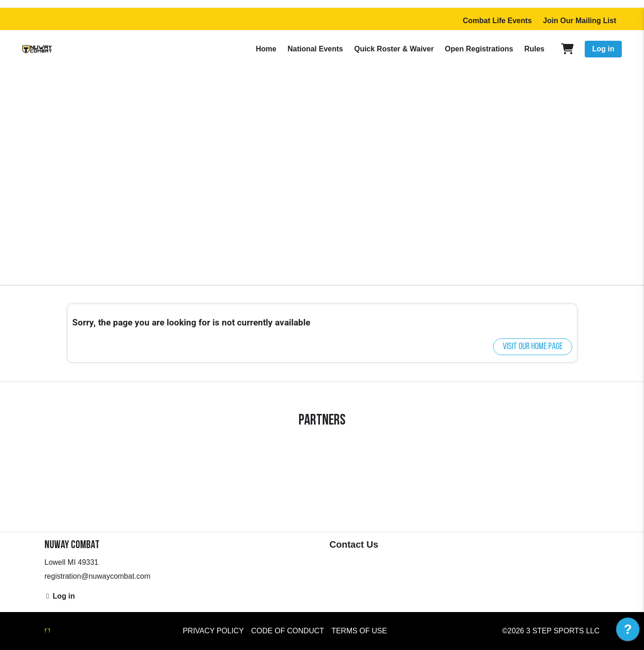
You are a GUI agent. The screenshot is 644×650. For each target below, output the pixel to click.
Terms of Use (359, 631)
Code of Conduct (288, 631)
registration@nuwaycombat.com (97, 576)
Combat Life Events (497, 21)
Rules (534, 49)
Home (266, 49)
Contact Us (354, 544)
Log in (603, 49)
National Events (315, 49)
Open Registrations (479, 49)
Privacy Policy (213, 631)
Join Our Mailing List (580, 21)
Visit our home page (533, 347)
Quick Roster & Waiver (394, 49)
